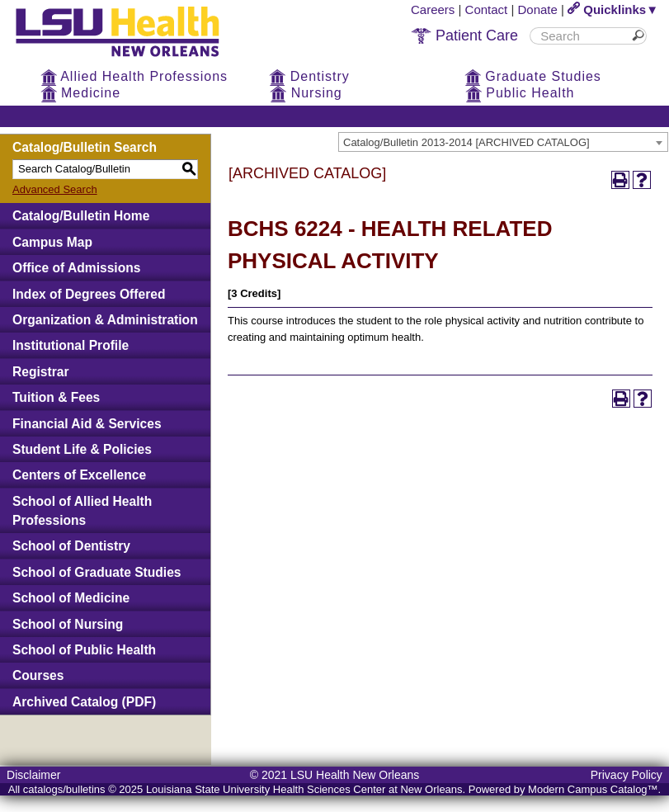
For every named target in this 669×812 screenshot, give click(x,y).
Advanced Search (55, 189)
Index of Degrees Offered (89, 294)
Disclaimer (33, 775)
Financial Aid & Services (87, 424)
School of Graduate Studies (97, 572)
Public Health (520, 93)
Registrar (40, 372)
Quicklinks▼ (613, 9)
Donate (538, 9)
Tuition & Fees (56, 397)
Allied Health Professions (134, 76)
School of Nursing (68, 624)
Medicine (80, 93)
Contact (487, 9)
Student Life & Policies (82, 449)
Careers (433, 9)
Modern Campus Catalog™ (593, 789)
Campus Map (52, 242)
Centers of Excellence (79, 475)
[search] (582, 36)
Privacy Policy (627, 775)
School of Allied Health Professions (82, 511)
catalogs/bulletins (64, 789)
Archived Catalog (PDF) (84, 702)
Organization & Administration (105, 320)
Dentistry (309, 76)
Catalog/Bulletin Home (81, 216)
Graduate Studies (533, 76)
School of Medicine (71, 598)
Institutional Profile (71, 345)
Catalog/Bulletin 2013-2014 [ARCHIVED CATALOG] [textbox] (466, 142)
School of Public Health (84, 650)
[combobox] (503, 142)
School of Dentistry (71, 546)
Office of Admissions (76, 268)
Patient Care (464, 35)
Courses (38, 675)
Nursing (306, 93)
